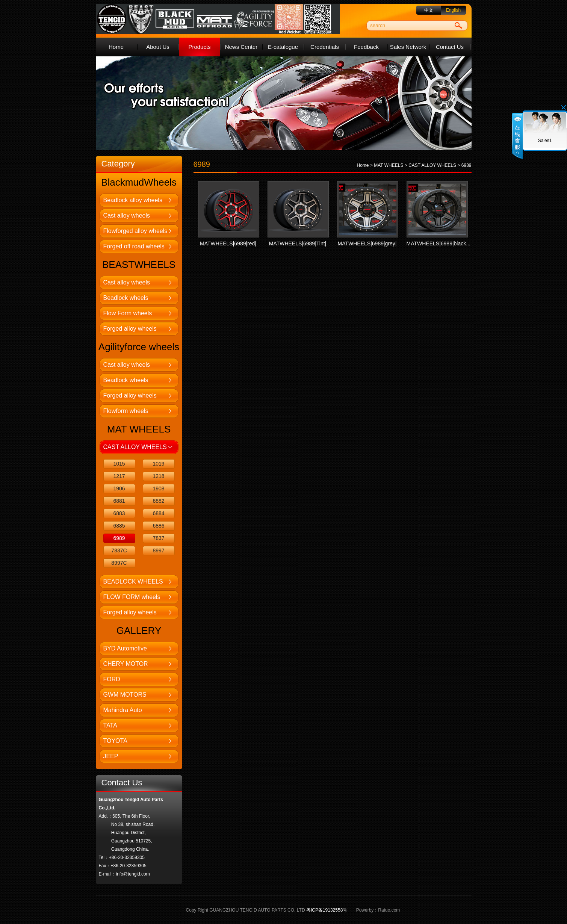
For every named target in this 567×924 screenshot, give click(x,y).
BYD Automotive (125, 648)
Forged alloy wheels (130, 329)
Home (116, 47)
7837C (119, 550)
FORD (112, 679)
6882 (158, 501)
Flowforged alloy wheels (135, 231)
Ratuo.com (389, 910)
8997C (119, 563)
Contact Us (450, 47)
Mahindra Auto (123, 710)
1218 (158, 476)
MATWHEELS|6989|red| (228, 243)
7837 (158, 538)
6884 (158, 513)
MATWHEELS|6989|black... (438, 243)
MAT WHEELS (389, 165)
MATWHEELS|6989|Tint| (298, 243)
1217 (119, 476)
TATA (110, 725)
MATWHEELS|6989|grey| (367, 243)
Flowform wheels (126, 411)
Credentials (325, 47)
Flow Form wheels (128, 313)
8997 (158, 550)
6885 (119, 526)
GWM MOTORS (125, 695)
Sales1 (545, 141)
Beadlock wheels (126, 298)
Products (199, 47)
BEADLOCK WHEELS (133, 581)
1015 (119, 464)
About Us (158, 47)
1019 (158, 464)
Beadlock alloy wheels (133, 200)
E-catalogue (283, 47)
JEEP (111, 756)
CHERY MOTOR (126, 664)
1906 (119, 488)
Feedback (366, 47)
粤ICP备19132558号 (327, 910)
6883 (119, 513)
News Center (241, 47)
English (453, 10)
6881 (119, 501)
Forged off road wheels (134, 246)
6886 (158, 526)
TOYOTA (115, 741)
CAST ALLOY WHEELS (135, 447)
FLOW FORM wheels (132, 597)
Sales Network (408, 47)
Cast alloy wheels (127, 215)
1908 (158, 488)
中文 (429, 10)
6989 (119, 538)
